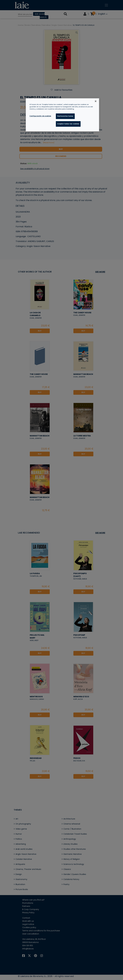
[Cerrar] (96, 101)
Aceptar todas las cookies (68, 124)
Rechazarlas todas (65, 116)
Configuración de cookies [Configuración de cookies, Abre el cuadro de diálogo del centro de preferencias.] (40, 116)
